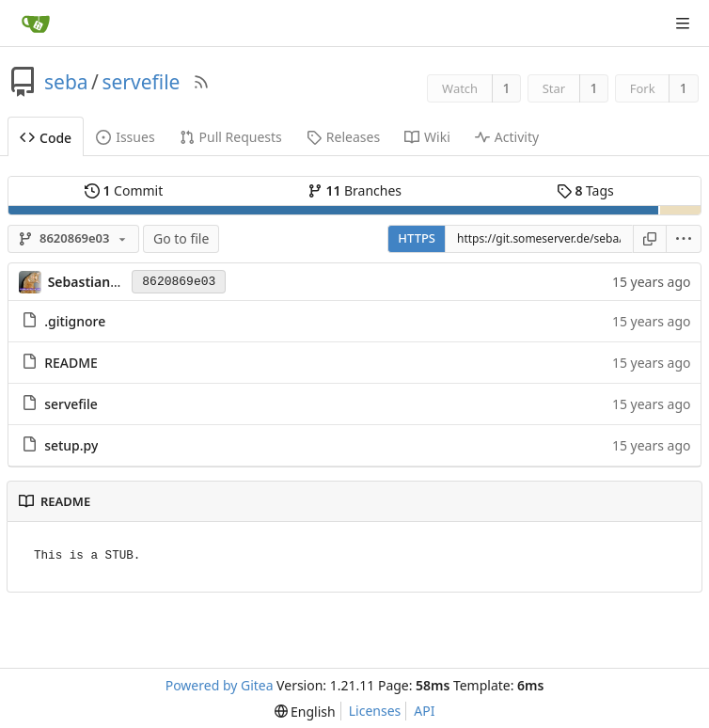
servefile (141, 82)
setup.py (71, 445)
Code (46, 138)
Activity (507, 137)
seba (66, 82)
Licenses (375, 711)
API (424, 711)
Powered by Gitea (220, 685)
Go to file (181, 238)
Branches (354, 190)
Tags (585, 190)
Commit (124, 190)
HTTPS (417, 238)
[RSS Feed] (201, 82)
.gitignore (75, 321)
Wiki (427, 137)
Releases (343, 137)
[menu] (684, 239)
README (71, 363)
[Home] (36, 24)
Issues (125, 137)
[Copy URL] (650, 239)
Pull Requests (231, 137)
